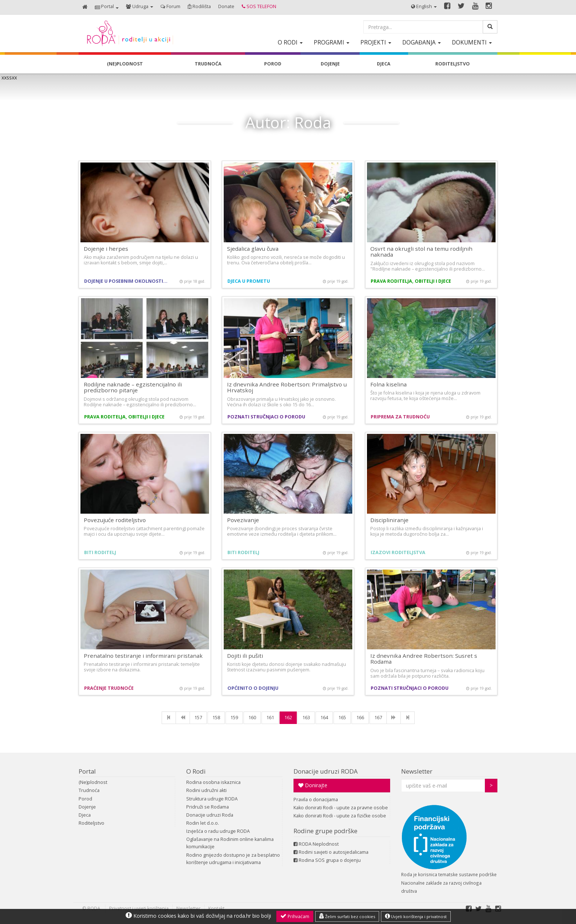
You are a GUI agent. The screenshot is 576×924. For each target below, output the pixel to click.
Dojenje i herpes (106, 249)
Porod (85, 799)
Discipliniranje (389, 520)
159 (234, 718)
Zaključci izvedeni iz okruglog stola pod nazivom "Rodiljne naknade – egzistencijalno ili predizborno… (428, 266)
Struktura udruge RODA (212, 799)
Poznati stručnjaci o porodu (266, 417)
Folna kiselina (388, 384)
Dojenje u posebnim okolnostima (127, 281)
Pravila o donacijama (316, 800)
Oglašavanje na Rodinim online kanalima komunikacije (230, 843)
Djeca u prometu (249, 281)
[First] (169, 718)
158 (216, 718)
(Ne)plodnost (93, 782)
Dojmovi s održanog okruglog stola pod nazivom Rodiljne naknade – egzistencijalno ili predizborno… (140, 402)
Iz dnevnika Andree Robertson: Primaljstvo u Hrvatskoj (287, 387)
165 (342, 718)
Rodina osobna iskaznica (213, 782)
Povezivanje (243, 520)
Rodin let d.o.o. (203, 823)
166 (360, 718)
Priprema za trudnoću (400, 417)
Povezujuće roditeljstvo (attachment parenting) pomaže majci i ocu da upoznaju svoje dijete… (144, 531)
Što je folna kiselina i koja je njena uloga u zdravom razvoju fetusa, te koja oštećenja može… (425, 396)
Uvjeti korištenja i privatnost (416, 916)
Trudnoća (89, 790)
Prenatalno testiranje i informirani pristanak (143, 656)
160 (252, 718)
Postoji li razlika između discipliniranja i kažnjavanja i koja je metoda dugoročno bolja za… (427, 531)
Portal (87, 771)
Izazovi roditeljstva (398, 552)
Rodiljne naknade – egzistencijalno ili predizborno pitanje (133, 387)
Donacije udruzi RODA (326, 771)
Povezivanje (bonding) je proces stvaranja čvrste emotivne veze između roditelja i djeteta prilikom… (282, 531)
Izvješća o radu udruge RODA (218, 831)
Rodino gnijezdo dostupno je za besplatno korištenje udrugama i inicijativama (233, 859)
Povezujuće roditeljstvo (115, 520)
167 (378, 718)
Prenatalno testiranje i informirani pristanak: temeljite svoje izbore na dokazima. (142, 667)
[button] (107, 7)
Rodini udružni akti (206, 790)
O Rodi (196, 771)
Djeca (85, 815)
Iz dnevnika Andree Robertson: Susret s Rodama (424, 659)
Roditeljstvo (91, 823)
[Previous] (183, 718)
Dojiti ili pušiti (245, 656)
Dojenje (87, 807)
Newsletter (417, 771)
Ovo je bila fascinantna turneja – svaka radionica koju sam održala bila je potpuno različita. (427, 673)
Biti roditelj (100, 552)
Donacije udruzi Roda (210, 815)
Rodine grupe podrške (325, 831)
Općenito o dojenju (253, 688)
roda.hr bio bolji (253, 916)
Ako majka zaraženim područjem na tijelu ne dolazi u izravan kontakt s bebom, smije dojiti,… (141, 260)
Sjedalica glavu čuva (253, 249)
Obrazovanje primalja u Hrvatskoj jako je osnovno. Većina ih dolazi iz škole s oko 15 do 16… (281, 402)
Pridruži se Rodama (208, 807)
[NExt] (394, 718)
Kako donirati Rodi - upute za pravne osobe (341, 808)
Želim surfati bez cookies (347, 916)
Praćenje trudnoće (109, 688)
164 (324, 718)
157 (198, 718)
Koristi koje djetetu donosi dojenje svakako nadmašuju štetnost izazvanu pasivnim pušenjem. (287, 667)
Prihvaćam (295, 916)
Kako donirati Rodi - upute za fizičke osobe (340, 816)
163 (306, 718)
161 (270, 718)
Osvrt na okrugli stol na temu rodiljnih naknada (421, 252)
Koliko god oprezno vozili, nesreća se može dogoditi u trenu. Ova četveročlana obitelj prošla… (286, 260)
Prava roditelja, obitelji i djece (411, 281)
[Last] (408, 718)
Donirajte (313, 785)
